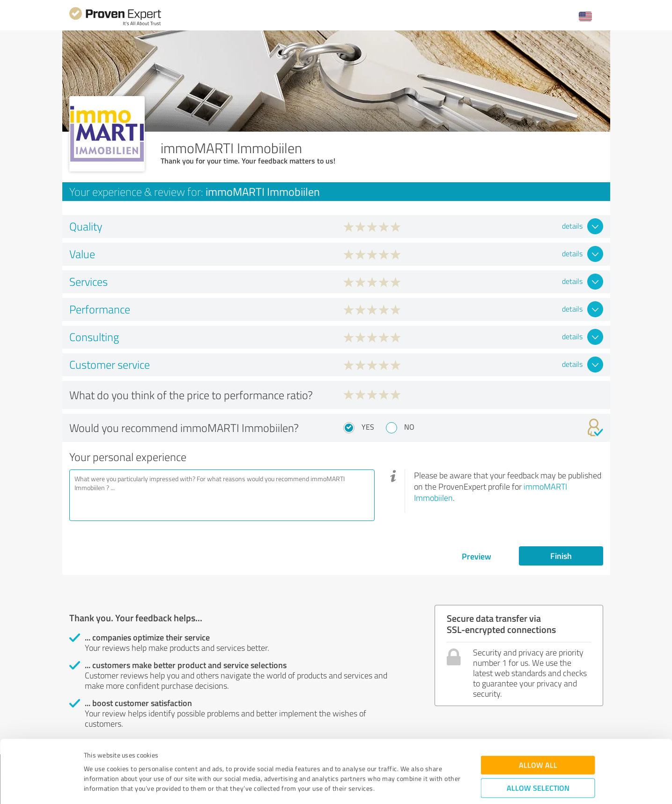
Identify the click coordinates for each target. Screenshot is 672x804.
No (409, 427)
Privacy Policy (131, 760)
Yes (368, 427)
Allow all (538, 717)
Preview (476, 556)
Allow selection (538, 740)
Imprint (95, 760)
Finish (561, 556)
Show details (395, 786)
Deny (538, 769)
